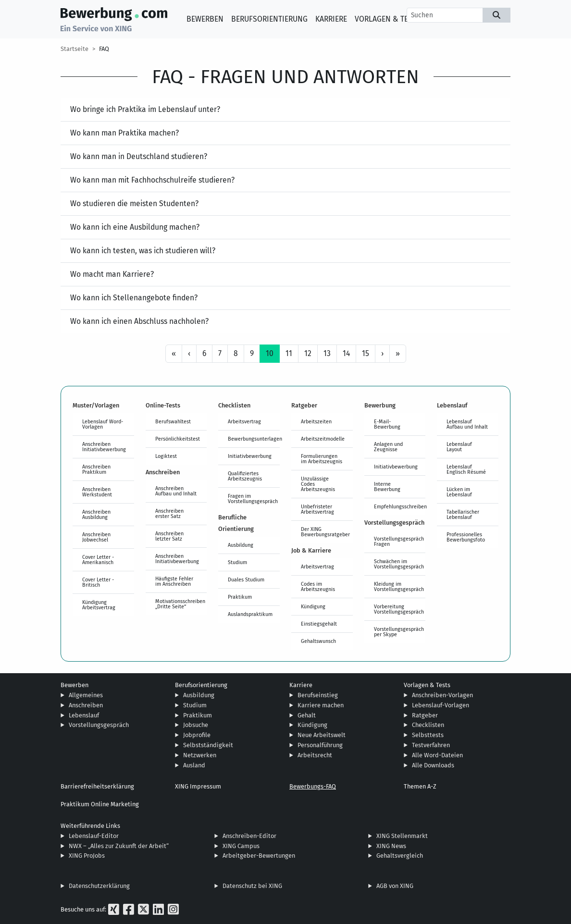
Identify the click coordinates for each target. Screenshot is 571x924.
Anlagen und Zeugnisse (388, 447)
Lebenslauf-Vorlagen (441, 705)
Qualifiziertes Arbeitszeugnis (245, 476)
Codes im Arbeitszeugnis (318, 586)
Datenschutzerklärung (99, 886)
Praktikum (240, 597)
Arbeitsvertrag (244, 421)
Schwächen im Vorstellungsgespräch (399, 564)
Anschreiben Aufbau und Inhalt (176, 491)
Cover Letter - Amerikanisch (98, 560)
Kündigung (313, 606)
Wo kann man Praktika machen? (124, 133)
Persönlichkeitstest (178, 439)
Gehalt (307, 715)
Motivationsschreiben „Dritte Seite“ (180, 604)
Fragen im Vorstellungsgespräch (253, 499)
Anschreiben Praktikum (96, 469)
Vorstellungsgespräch (99, 725)
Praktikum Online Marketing (100, 804)
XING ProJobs (87, 856)
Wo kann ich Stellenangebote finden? (134, 298)
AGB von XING (395, 886)
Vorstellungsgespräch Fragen (399, 541)
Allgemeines (86, 695)
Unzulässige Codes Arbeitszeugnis (318, 484)
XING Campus (241, 846)
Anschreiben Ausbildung (96, 514)
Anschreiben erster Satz (169, 513)
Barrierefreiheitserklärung (97, 786)
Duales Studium (246, 579)
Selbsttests (428, 735)
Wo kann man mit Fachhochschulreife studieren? (152, 180)
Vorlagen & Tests (388, 19)
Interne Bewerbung (387, 487)
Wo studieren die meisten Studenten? (134, 203)
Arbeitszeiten (316, 421)
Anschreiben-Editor (249, 836)
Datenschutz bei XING (252, 886)
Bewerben (205, 19)
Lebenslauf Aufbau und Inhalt (467, 424)
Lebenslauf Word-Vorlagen (103, 424)
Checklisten (428, 725)
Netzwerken (200, 755)
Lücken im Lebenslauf (459, 492)
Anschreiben (86, 705)
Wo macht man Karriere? (112, 274)
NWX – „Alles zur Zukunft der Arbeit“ (119, 846)
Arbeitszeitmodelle (323, 439)
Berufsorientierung (269, 19)
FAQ (104, 49)
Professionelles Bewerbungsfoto (466, 537)
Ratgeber (425, 715)
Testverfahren (431, 745)
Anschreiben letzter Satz (169, 536)
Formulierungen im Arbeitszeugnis (322, 459)
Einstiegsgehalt (319, 624)
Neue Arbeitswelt (322, 735)
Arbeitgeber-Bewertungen (259, 856)
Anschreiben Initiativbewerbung (104, 447)
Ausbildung (241, 545)
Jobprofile (197, 735)
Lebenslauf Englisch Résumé (466, 469)
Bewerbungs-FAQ (313, 786)
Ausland (194, 765)
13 (327, 353)
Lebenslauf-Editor (94, 836)
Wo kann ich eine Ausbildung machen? (135, 227)
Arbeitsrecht (315, 755)
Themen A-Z (420, 786)
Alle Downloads (433, 765)
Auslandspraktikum (250, 614)
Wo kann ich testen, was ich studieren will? (143, 251)
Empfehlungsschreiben (400, 506)
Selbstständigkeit (208, 745)
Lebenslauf (84, 715)
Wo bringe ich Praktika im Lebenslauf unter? (145, 109)
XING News (391, 846)
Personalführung (320, 745)
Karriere (331, 19)
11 (289, 353)
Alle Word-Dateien (437, 755)
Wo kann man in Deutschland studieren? (139, 156)
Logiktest (166, 456)
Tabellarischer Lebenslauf (463, 514)
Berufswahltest (173, 421)
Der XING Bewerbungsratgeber (325, 532)
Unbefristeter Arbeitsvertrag (317, 509)
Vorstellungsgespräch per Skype (399, 632)
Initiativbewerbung (250, 456)
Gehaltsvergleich (400, 856)
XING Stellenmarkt (402, 836)
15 (366, 353)
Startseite (74, 49)
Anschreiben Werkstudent (97, 492)
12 (308, 353)
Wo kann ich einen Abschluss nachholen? (139, 321)
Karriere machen (321, 705)
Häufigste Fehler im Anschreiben (174, 581)
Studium (237, 562)
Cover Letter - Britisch (98, 582)
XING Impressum (198, 786)
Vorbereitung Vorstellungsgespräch (399, 609)
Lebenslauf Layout (459, 447)
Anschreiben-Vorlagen (442, 695)
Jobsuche (196, 725)
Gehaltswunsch (318, 641)
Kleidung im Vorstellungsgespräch (399, 586)
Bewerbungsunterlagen (254, 439)
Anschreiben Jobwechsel (96, 537)
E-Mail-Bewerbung (387, 424)
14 (346, 353)
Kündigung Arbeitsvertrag (99, 605)
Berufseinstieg (318, 695)
